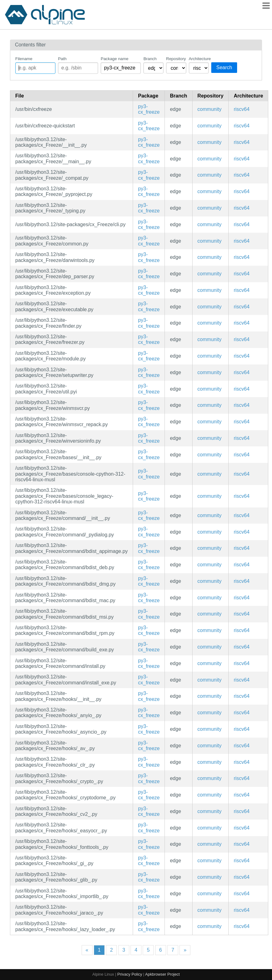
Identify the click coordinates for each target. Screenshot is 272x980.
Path (62, 59)
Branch (150, 59)
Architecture (199, 59)
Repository (176, 59)
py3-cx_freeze (149, 109)
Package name (115, 59)
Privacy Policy (130, 974)
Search (224, 67)
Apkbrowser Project (162, 974)
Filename (24, 59)
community (210, 109)
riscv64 (242, 109)
